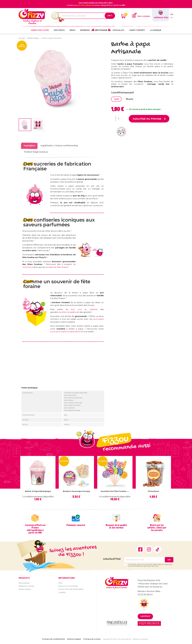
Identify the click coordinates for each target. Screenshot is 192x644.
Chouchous (153, 491)
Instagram (149, 549)
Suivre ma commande (68, 586)
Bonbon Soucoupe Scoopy (76, 491)
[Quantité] (119, 118)
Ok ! (110, 16)
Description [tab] (30, 146)
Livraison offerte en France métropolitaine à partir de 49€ (35, 529)
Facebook (140, 549)
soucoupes (98, 319)
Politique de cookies (92, 639)
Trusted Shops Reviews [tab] (36, 152)
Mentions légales (74, 639)
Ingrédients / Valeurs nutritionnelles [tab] (59, 146)
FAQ (60, 583)
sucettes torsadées (67, 312)
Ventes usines (25, 589)
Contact (145, 616)
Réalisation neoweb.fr (140, 639)
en (172, 18)
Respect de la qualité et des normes (116, 526)
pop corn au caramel (84, 309)
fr (172, 14)
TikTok (157, 549)
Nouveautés (24, 583)
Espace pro (161, 18)
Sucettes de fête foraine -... (115, 491)
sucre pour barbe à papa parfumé (67, 331)
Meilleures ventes (26, 586)
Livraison (62, 592)
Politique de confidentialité (53, 639)
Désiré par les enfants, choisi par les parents (157, 527)
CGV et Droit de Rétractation (71, 589)
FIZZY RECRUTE (149, 623)
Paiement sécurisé (76, 525)
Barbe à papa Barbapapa (38, 491)
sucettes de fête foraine (57, 267)
